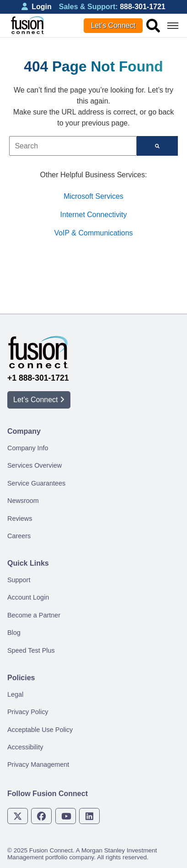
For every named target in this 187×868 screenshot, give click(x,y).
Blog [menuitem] (14, 633)
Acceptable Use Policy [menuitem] (40, 730)
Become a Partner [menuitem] (34, 615)
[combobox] (73, 146)
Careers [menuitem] (19, 536)
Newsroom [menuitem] (23, 501)
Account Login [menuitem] (28, 597)
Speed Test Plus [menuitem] (31, 650)
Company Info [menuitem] (28, 448)
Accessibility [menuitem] (25, 747)
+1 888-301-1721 (38, 378)
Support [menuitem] (19, 580)
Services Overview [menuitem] (35, 465)
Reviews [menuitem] (20, 519)
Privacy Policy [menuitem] (28, 712)
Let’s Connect (113, 25)
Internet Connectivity (94, 215)
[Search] (157, 146)
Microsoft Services (93, 196)
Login (37, 7)
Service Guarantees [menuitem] (36, 483)
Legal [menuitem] (15, 694)
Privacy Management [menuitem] (38, 764)
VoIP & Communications (93, 233)
